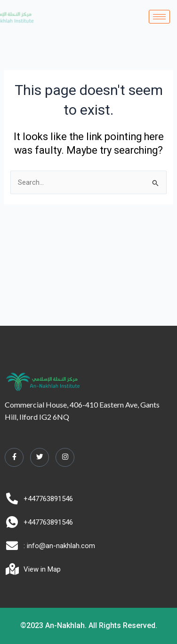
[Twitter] (40, 457)
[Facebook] (14, 457)
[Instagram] (65, 457)
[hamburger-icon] (159, 17)
